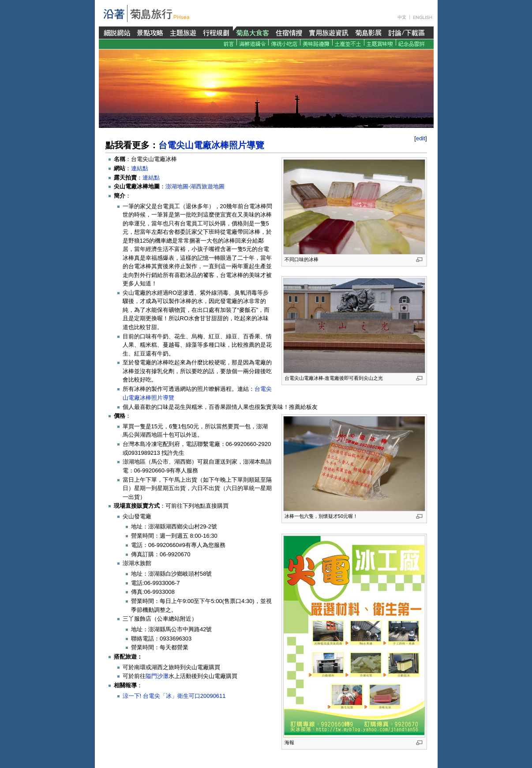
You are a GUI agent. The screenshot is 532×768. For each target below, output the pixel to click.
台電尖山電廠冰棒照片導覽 (211, 145)
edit (421, 138)
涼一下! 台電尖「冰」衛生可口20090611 (174, 696)
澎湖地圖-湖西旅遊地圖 (195, 186)
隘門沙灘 (157, 676)
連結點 (140, 168)
